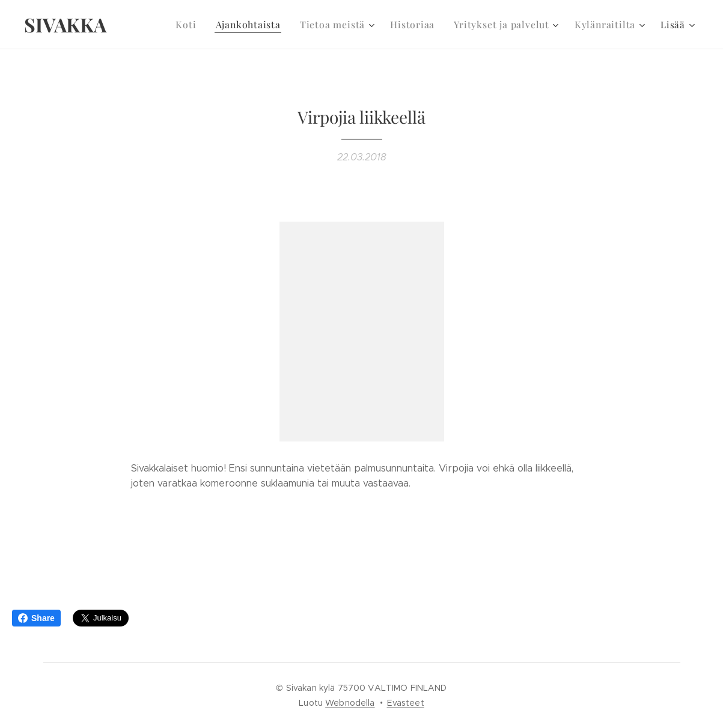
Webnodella (350, 703)
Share (36, 618)
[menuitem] (204, 25)
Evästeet (406, 703)
